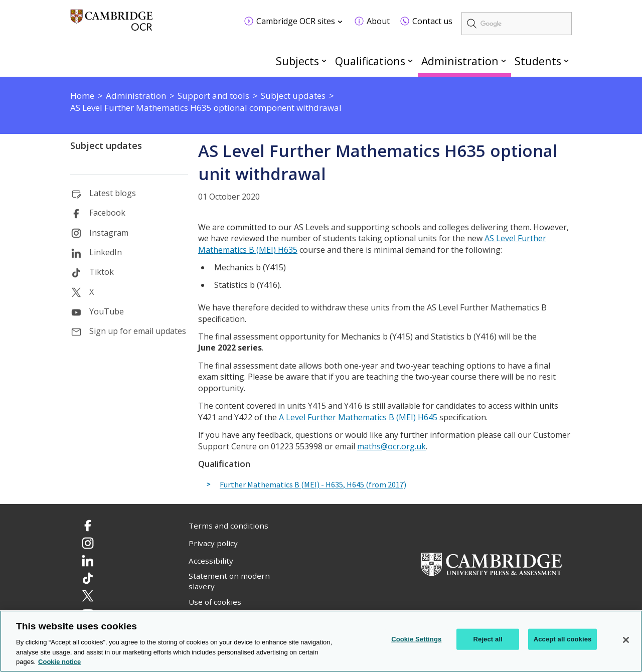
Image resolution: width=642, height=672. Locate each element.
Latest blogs (113, 193)
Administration (460, 61)
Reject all (488, 639)
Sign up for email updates (138, 331)
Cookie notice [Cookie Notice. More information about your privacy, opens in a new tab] (59, 662)
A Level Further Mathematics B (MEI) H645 (358, 417)
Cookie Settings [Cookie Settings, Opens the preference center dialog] (416, 639)
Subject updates (106, 145)
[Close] (626, 640)
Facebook (107, 213)
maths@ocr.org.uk (391, 446)
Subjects (297, 61)
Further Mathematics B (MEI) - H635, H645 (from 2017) (313, 485)
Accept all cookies (563, 639)
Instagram (109, 233)
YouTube (107, 311)
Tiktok (102, 272)
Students (538, 61)
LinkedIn (106, 252)
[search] (517, 24)
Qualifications (370, 61)
